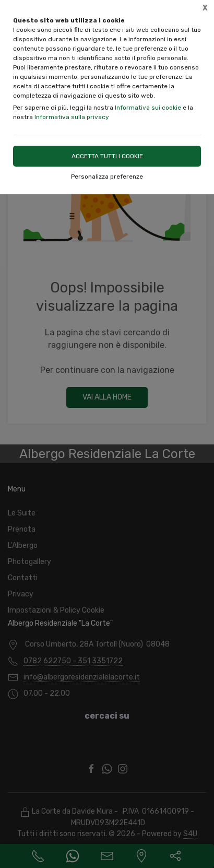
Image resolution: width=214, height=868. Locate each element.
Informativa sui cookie (148, 108)
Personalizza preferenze (107, 177)
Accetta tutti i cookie (107, 156)
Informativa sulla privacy (72, 117)
